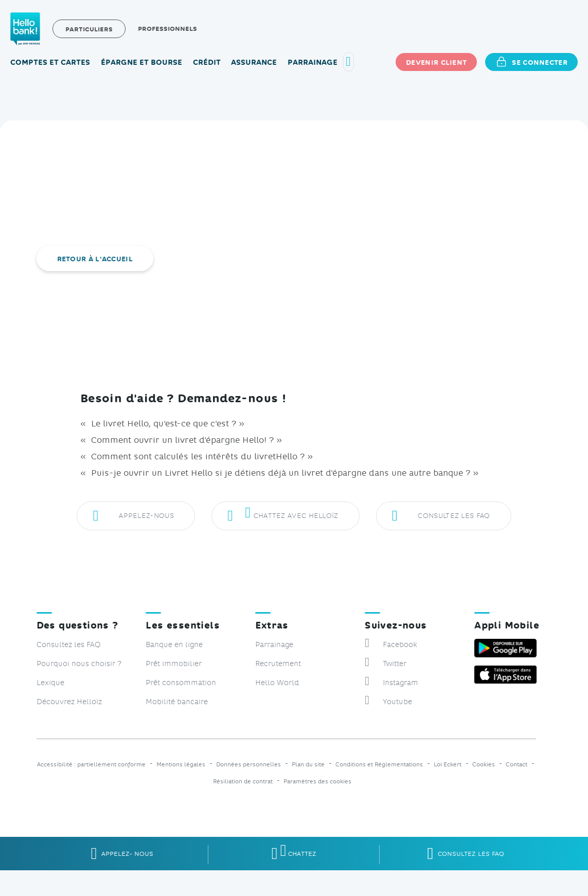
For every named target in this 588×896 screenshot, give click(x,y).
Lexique (50, 682)
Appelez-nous (133, 516)
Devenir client (436, 62)
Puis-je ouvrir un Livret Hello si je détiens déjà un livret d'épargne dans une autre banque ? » (283, 472)
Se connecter (531, 62)
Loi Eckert (448, 765)
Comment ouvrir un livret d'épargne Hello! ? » (185, 440)
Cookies (484, 765)
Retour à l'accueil (95, 258)
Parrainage (313, 62)
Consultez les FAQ (441, 516)
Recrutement (278, 663)
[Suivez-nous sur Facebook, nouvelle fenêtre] (414, 644)
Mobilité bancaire (177, 701)
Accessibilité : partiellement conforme (91, 765)
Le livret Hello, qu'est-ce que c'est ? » (166, 423)
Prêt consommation (181, 682)
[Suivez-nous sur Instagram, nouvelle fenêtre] (414, 682)
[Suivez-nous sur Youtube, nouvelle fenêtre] (414, 701)
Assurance (254, 62)
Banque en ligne (174, 644)
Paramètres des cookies (317, 782)
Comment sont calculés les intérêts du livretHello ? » (201, 456)
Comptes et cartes (50, 62)
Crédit (207, 62)
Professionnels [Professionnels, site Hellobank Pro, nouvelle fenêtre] (167, 28)
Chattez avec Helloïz (283, 516)
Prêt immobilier (174, 663)
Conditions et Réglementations (379, 765)
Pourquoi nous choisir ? (79, 663)
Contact (516, 765)
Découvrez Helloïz (69, 701)
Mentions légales (181, 765)
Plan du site (308, 765)
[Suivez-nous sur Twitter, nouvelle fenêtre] (414, 663)
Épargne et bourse (141, 62)
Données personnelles (248, 765)
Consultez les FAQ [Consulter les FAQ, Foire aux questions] (68, 644)
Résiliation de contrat (243, 782)
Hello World (277, 682)
